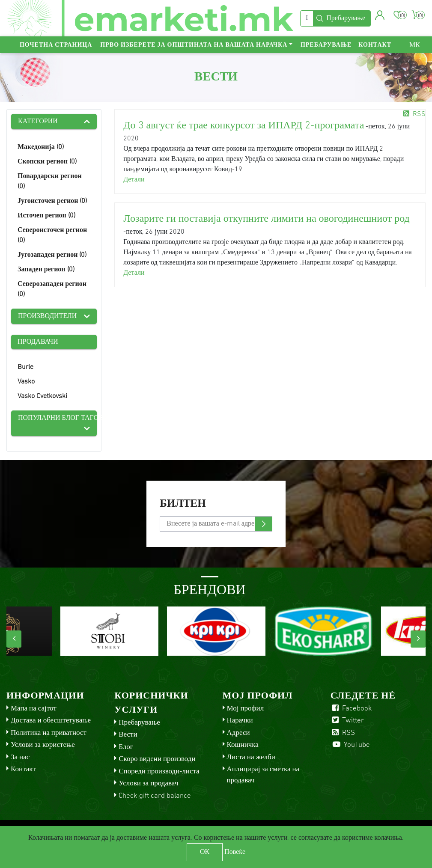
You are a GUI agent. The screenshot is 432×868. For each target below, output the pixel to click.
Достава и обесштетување (51, 721)
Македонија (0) (41, 147)
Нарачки (240, 721)
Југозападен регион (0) (52, 255)
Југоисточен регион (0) (52, 201)
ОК (205, 852)
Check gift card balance (155, 796)
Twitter (347, 721)
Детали (134, 180)
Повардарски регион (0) (50, 181)
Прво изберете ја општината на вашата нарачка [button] (194, 45)
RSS (414, 114)
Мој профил (246, 709)
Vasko (26, 382)
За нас (20, 757)
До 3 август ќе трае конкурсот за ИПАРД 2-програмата (244, 126)
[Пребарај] (307, 18)
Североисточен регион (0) (52, 235)
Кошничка (243, 745)
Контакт (375, 45)
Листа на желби (251, 757)
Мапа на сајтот (34, 709)
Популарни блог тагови (57, 418)
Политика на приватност (49, 733)
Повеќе (235, 852)
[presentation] (14, 639)
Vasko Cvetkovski (42, 396)
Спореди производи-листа (159, 771)
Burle (25, 367)
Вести (128, 735)
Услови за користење (43, 745)
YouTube (350, 745)
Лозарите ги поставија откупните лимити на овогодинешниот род (266, 219)
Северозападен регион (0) (52, 289)
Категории (38, 122)
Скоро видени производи (157, 759)
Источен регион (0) (46, 216)
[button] (380, 15)
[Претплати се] (216, 524)
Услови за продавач (148, 783)
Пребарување (326, 45)
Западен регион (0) (46, 270)
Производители (47, 316)
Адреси (238, 733)
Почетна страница (56, 45)
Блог (126, 747)
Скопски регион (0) (47, 162)
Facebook (351, 709)
